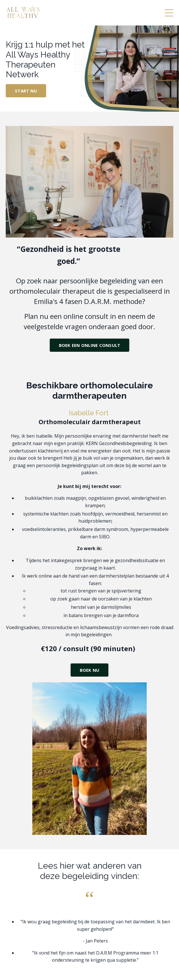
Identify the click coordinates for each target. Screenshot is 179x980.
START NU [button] (26, 91)
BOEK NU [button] (90, 670)
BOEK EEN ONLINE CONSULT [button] (90, 345)
